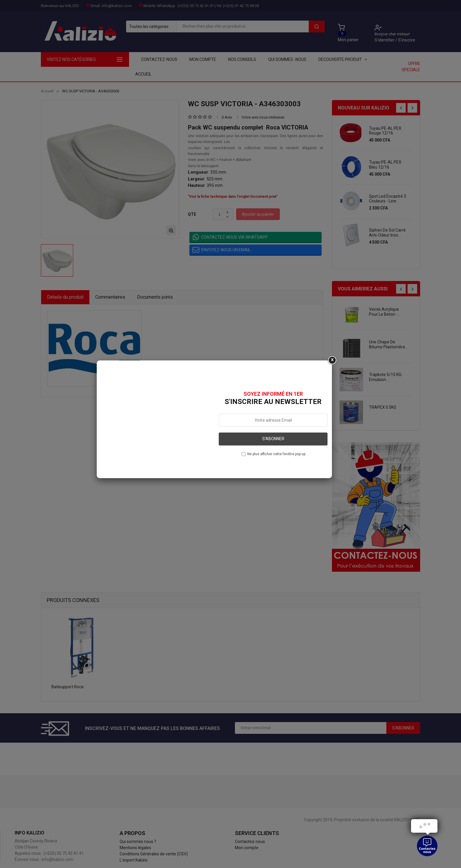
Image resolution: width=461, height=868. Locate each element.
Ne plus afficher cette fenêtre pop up (276, 454)
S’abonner (273, 439)
